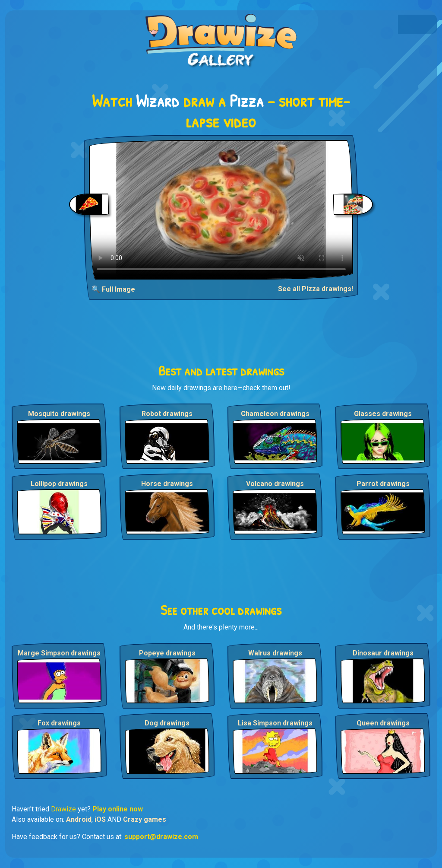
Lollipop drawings (59, 484)
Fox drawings (59, 723)
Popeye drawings (167, 653)
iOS (100, 819)
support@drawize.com (161, 837)
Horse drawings (167, 484)
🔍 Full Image (113, 289)
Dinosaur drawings (383, 653)
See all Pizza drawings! (316, 289)
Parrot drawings (383, 484)
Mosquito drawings (59, 414)
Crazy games (145, 819)
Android (79, 819)
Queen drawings (383, 723)
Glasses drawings (383, 414)
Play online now (118, 809)
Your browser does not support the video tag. (221, 210)
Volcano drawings (275, 484)
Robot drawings (167, 414)
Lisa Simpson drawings (275, 723)
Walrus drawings (275, 653)
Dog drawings (167, 723)
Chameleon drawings (275, 414)
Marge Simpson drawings (59, 653)
